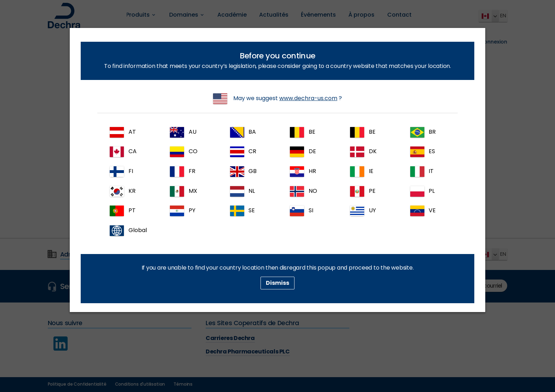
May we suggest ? (277, 99)
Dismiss (277, 283)
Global (128, 231)
